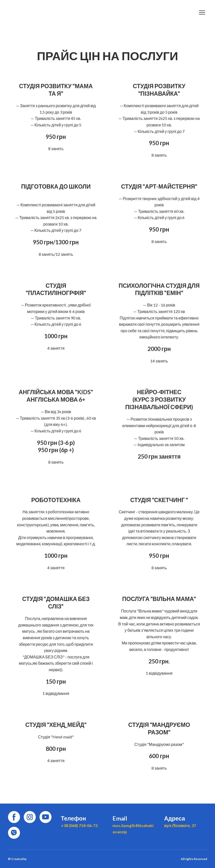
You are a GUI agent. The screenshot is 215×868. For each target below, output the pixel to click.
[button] (14, 817)
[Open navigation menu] (202, 12)
